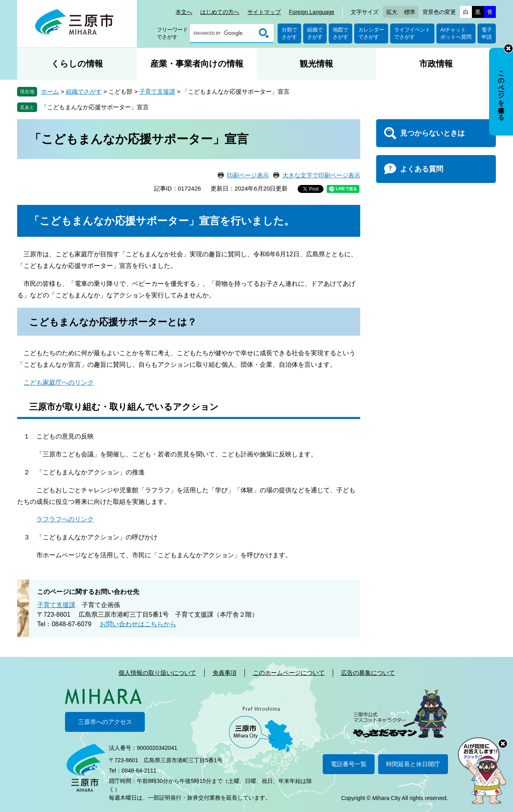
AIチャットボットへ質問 (456, 33)
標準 (410, 12)
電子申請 (487, 33)
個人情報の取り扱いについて (157, 673)
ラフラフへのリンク (65, 519)
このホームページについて (289, 673)
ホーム (50, 91)
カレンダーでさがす (371, 33)
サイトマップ (264, 12)
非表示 (508, 48)
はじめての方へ (220, 12)
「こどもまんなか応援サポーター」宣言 (95, 107)
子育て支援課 (157, 91)
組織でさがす (315, 33)
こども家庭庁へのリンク (59, 382)
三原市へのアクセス (105, 722)
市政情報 (436, 64)
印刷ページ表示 (248, 175)
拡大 (392, 12)
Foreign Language (312, 12)
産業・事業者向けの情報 (197, 64)
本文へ (184, 12)
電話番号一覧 (349, 764)
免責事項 (225, 673)
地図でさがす (340, 33)
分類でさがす (289, 33)
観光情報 (316, 64)
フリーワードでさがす (172, 33)
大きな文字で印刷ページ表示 (321, 175)
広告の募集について (368, 673)
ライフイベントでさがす (412, 33)
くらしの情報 (77, 64)
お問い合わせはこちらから (138, 624)
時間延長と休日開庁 (413, 764)
